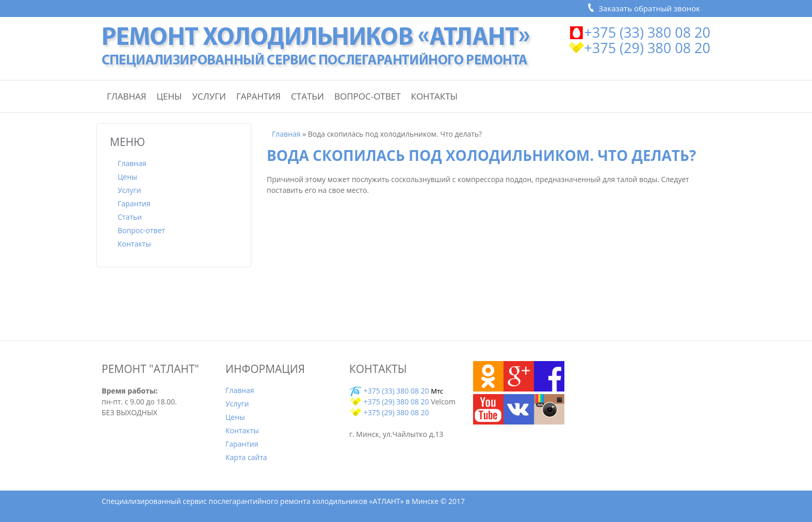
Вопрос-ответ (368, 96)
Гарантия (258, 96)
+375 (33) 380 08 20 (647, 32)
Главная (127, 96)
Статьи (307, 96)
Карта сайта (246, 457)
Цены (169, 96)
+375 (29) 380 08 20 (647, 48)
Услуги (209, 96)
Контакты (434, 96)
